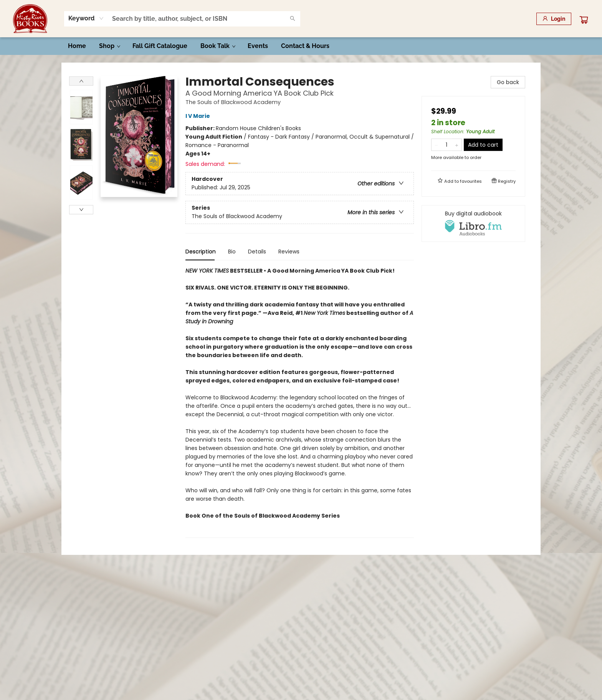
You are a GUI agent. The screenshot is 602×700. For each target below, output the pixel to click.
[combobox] (86, 18)
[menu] (301, 46)
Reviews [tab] (289, 252)
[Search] (293, 19)
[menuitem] (77, 46)
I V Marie (199, 116)
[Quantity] (447, 145)
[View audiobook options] (473, 223)
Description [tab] (201, 252)
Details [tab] (257, 252)
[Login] (554, 19)
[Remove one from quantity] (436, 145)
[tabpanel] (300, 402)
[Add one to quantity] (457, 145)
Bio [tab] (232, 252)
